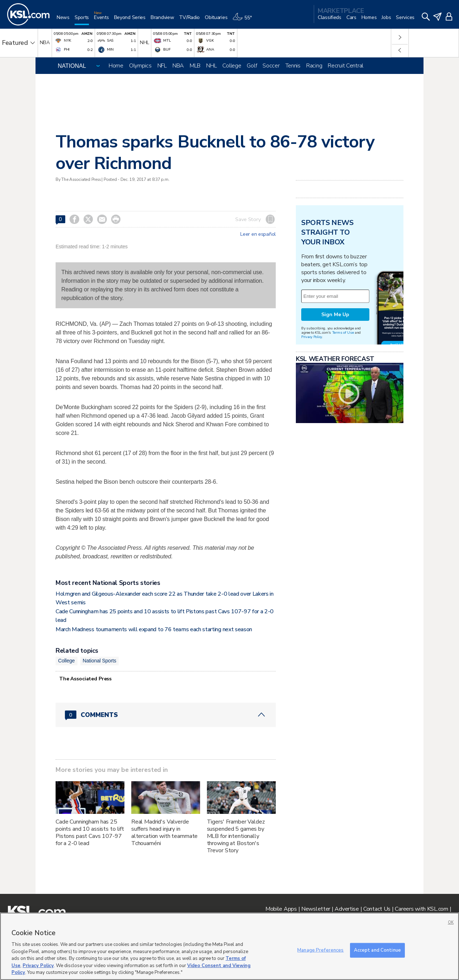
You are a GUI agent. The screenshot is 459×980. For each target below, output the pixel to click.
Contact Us (377, 909)
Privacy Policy (312, 337)
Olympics (140, 66)
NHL (211, 66)
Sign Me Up (335, 315)
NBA (178, 66)
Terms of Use (343, 332)
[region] (229, 946)
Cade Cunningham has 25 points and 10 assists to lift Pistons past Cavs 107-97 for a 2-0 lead (90, 833)
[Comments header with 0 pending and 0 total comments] (166, 715)
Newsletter (316, 909)
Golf (252, 66)
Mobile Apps (281, 909)
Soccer (271, 66)
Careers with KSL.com (421, 909)
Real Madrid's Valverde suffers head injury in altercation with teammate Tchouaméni (165, 833)
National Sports (100, 661)
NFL (162, 66)
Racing (314, 66)
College (232, 66)
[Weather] (245, 20)
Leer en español (258, 234)
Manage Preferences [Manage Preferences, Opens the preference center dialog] (320, 950)
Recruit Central (346, 66)
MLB (195, 66)
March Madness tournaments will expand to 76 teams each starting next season (154, 629)
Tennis (293, 66)
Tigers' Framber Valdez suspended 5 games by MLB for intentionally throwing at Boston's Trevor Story (236, 836)
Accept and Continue (377, 950)
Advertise (347, 909)
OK (451, 922)
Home (116, 66)
